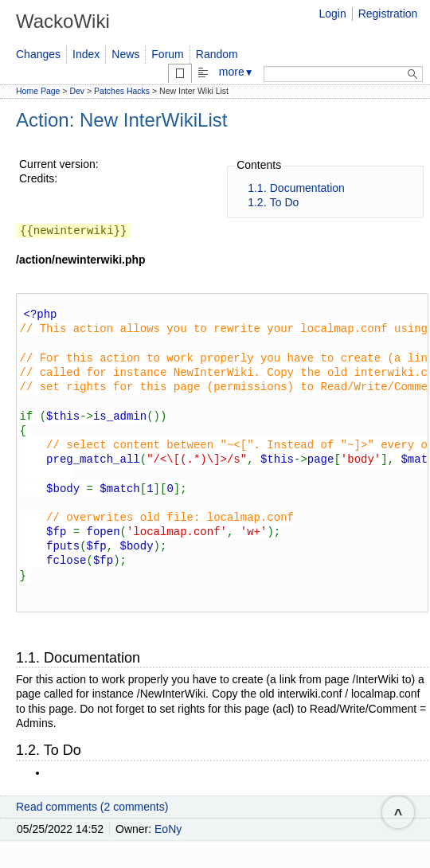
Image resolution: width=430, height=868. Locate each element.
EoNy (168, 844)
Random (217, 54)
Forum (167, 54)
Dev (77, 91)
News (125, 54)
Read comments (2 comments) (92, 822)
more (236, 72)
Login (332, 14)
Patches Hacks (122, 91)
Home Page (38, 91)
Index (86, 54)
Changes (38, 54)
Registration (388, 14)
